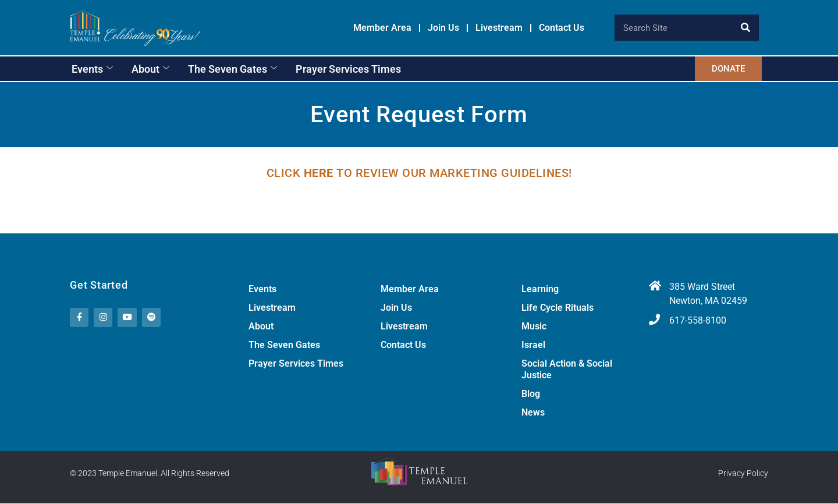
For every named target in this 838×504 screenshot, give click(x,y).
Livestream (499, 28)
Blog (531, 394)
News (533, 413)
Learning (540, 290)
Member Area (382, 28)
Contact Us (562, 28)
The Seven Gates (232, 69)
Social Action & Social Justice (567, 370)
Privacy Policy (743, 474)
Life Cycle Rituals (558, 308)
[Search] (746, 28)
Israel (533, 345)
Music (534, 327)
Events (92, 69)
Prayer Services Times (348, 69)
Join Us (443, 28)
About (150, 69)
